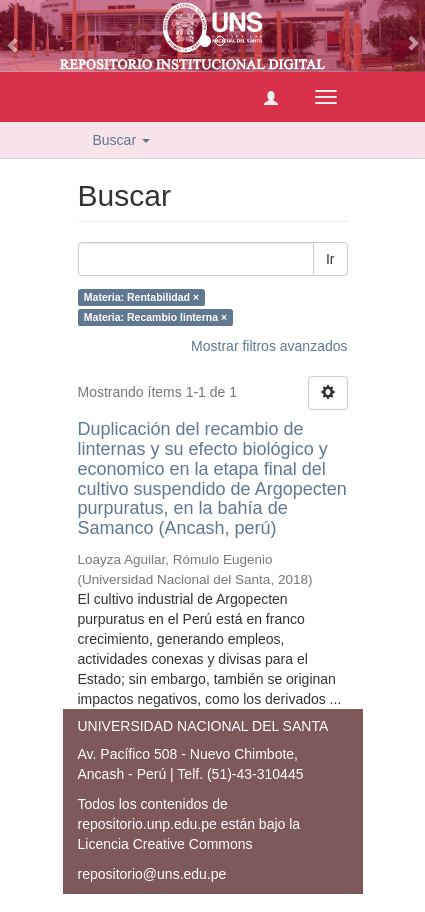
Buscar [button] (121, 140)
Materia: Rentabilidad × (141, 297)
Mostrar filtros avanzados (269, 346)
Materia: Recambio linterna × (155, 317)
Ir (330, 259)
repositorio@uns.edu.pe (152, 874)
